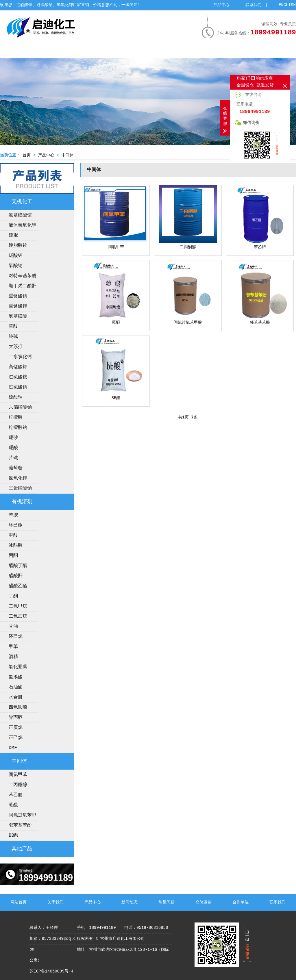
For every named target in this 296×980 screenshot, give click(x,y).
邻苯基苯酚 (20, 825)
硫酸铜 (16, 397)
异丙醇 (16, 718)
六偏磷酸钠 (20, 407)
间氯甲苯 (18, 775)
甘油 (13, 627)
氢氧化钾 (18, 478)
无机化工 (22, 202)
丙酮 (13, 556)
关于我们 (49, 51)
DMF (13, 748)
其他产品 (22, 849)
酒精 (13, 657)
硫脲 (13, 236)
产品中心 (221, 5)
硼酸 (13, 448)
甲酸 (13, 536)
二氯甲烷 (18, 606)
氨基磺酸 (18, 316)
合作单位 (244, 51)
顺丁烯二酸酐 (23, 286)
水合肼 (16, 697)
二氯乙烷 (18, 616)
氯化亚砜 (18, 667)
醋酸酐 (16, 576)
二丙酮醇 (18, 785)
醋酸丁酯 (18, 566)
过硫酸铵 (18, 377)
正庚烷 (16, 728)
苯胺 (13, 515)
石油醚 (16, 687)
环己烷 (16, 637)
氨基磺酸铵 (20, 215)
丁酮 (13, 596)
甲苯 (13, 647)
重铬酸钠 (18, 296)
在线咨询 (248, 95)
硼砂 (13, 438)
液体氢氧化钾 (23, 225)
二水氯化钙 (20, 357)
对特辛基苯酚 (23, 276)
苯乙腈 (16, 795)
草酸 (13, 327)
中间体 (68, 155)
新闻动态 (147, 51)
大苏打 (16, 347)
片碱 (13, 458)
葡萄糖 (16, 468)
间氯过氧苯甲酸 (18, 817)
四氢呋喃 (18, 707)
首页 (27, 155)
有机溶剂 (22, 502)
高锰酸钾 (18, 367)
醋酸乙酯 (18, 586)
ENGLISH (287, 5)
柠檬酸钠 (18, 428)
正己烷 (16, 738)
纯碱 (13, 337)
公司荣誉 (114, 51)
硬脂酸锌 (18, 246)
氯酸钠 (16, 266)
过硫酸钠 (18, 387)
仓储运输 (212, 51)
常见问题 (179, 51)
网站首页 (16, 51)
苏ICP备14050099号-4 (51, 971)
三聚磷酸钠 (20, 488)
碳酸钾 (16, 256)
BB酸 (14, 835)
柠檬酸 (16, 418)
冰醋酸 (16, 546)
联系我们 (254, 5)
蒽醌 (13, 805)
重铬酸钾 (18, 306)
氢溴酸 (16, 677)
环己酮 (16, 525)
